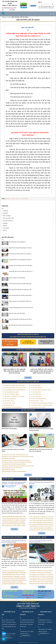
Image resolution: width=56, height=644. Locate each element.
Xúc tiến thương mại (8, 221)
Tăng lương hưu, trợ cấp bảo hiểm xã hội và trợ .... (21, 301)
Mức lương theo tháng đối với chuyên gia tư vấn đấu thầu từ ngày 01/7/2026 (17, 462)
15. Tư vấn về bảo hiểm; (35, 392)
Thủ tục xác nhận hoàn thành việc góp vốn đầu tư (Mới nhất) (41, 483)
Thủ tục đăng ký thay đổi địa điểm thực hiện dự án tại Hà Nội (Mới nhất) (41, 524)
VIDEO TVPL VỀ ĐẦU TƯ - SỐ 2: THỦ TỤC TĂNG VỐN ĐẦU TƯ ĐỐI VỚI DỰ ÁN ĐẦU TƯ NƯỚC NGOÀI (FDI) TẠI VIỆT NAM (42, 371)
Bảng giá (5, 223)
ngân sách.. (8, 199)
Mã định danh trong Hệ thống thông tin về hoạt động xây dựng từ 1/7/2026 (41, 430)
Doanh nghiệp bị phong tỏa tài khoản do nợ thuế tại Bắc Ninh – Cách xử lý (42, 576)
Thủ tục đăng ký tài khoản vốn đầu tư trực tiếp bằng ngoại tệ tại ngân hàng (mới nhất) (41, 519)
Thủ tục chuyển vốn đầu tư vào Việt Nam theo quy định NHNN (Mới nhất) (42, 517)
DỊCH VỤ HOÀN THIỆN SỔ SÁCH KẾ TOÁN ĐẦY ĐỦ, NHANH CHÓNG (14, 524)
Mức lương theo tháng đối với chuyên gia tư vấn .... (21, 290)
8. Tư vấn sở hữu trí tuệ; (8, 401)
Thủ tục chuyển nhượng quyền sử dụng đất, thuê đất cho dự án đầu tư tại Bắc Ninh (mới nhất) (42, 521)
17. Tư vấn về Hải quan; (35, 396)
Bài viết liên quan (8, 237)
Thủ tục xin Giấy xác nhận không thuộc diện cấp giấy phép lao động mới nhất (14, 541)
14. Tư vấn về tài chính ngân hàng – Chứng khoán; (40, 390)
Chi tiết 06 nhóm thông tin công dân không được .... (21, 284)
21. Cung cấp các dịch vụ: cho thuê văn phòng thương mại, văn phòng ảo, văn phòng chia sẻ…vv (42, 405)
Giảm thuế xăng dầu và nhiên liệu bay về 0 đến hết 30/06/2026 (14, 471)
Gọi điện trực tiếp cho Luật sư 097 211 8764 (10, 343)
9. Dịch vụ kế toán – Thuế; (8, 403)
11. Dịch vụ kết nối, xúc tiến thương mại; (12, 407)
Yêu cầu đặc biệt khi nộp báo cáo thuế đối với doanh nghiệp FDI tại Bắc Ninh (41, 578)
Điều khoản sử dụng (34, 642)
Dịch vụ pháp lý (7, 216)
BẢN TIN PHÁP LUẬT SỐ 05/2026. (17, 278)
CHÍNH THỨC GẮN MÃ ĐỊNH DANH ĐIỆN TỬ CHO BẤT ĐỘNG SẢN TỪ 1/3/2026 (14, 573)
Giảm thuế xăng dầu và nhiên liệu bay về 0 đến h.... (21, 319)
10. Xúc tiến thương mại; (8, 405)
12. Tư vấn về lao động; (35, 385)
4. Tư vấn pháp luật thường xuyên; (10, 392)
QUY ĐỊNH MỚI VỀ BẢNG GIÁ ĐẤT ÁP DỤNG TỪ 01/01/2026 (14, 574)
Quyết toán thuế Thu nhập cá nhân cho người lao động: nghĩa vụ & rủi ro (42, 582)
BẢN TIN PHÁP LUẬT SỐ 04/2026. (17, 313)
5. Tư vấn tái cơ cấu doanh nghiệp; (10, 394)
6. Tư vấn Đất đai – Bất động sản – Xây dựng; (13, 396)
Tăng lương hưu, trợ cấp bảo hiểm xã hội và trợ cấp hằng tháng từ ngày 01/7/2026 (18, 466)
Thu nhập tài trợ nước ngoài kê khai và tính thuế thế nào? (41, 572)
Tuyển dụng (6, 228)
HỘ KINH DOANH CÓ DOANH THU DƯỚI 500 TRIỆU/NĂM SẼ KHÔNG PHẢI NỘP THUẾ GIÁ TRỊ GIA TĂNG (14, 578)
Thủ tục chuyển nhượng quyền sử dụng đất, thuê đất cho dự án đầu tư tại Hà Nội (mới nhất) (42, 523)
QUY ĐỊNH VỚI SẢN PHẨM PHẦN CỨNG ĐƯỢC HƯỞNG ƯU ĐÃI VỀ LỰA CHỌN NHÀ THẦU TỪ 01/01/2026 (15, 584)
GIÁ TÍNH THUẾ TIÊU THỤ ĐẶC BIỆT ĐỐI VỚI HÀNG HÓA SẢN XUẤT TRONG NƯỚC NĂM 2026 (14, 580)
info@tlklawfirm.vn (26, 636)
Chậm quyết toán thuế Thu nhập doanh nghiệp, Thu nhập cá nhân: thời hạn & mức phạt (41, 584)
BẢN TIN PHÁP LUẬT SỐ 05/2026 (9, 459)
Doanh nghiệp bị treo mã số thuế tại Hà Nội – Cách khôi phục (41, 574)
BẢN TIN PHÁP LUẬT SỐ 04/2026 (9, 470)
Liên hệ (5, 231)
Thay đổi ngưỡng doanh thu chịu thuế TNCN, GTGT (12, 468)
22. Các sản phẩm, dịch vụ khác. (37, 407)
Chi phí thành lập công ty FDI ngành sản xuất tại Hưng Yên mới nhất (42, 526)
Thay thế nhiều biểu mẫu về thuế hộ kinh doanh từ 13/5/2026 (14, 464)
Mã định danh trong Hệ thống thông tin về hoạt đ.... (21, 248)
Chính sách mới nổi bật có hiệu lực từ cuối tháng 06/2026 (13, 450)
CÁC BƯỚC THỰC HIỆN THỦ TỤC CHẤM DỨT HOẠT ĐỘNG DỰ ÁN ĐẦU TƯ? (14, 520)
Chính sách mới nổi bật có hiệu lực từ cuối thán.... (21, 254)
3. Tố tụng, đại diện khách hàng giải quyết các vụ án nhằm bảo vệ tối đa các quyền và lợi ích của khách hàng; (14, 390)
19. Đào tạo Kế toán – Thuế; (36, 401)
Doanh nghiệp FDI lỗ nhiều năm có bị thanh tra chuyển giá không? (41, 571)
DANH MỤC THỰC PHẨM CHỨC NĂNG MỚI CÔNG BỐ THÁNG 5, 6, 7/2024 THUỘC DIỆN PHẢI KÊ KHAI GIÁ (14, 483)
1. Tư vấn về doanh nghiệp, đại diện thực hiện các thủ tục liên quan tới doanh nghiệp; (14, 386)
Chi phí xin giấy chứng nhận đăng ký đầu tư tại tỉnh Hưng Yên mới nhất (42, 530)
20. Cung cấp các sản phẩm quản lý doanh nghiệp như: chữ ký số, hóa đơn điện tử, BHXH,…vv (41, 403)
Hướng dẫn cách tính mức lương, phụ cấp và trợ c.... (21, 271)
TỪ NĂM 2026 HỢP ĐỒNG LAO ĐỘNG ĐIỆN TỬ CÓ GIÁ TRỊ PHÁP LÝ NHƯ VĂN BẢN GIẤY (14, 576)
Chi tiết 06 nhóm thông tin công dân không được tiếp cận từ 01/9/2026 (16, 460)
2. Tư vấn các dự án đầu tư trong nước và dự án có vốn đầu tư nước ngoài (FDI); (14, 388)
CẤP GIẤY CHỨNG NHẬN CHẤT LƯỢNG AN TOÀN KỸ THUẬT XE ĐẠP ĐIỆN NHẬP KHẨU (15, 517)
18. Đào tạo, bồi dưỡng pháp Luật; (38, 399)
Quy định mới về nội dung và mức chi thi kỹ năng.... (21, 265)
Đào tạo (5, 226)
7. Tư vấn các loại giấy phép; (9, 399)
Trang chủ (6, 211)
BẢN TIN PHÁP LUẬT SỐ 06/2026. (17, 242)
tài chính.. (14, 199)
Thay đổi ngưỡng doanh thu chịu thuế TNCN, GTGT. (21, 308)
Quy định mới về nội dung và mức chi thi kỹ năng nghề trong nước (15, 455)
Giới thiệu (6, 213)
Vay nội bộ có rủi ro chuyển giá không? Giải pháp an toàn (13, 571)
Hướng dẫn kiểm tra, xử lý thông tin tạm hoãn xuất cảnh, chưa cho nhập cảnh (41, 450)
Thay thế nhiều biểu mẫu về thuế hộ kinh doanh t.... (21, 295)
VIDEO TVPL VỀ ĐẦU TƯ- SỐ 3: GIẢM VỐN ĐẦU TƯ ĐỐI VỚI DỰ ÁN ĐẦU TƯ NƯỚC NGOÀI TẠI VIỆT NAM (14, 371)
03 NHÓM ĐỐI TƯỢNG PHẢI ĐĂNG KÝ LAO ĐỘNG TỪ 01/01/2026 (13, 582)
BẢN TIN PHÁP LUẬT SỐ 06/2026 (9, 429)
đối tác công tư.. (25, 199)
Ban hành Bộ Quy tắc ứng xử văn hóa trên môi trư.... (21, 325)
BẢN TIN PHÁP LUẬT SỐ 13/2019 (28, 20)
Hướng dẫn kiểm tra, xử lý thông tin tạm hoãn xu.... (21, 260)
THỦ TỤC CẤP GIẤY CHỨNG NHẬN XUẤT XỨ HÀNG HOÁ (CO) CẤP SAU (14, 518)
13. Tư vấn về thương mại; (36, 388)
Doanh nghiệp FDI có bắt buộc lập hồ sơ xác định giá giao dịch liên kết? (42, 580)
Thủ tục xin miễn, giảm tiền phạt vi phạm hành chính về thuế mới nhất (41, 541)
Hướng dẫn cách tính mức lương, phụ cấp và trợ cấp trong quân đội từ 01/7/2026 (18, 457)
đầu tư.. (18, 199)
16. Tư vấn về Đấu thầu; (35, 394)
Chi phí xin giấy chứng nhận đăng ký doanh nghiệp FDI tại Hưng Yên (41, 528)
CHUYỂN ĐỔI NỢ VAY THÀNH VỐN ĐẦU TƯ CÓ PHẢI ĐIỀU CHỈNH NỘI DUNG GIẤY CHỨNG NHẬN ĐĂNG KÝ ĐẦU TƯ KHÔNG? (13, 522)
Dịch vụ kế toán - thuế (8, 218)
